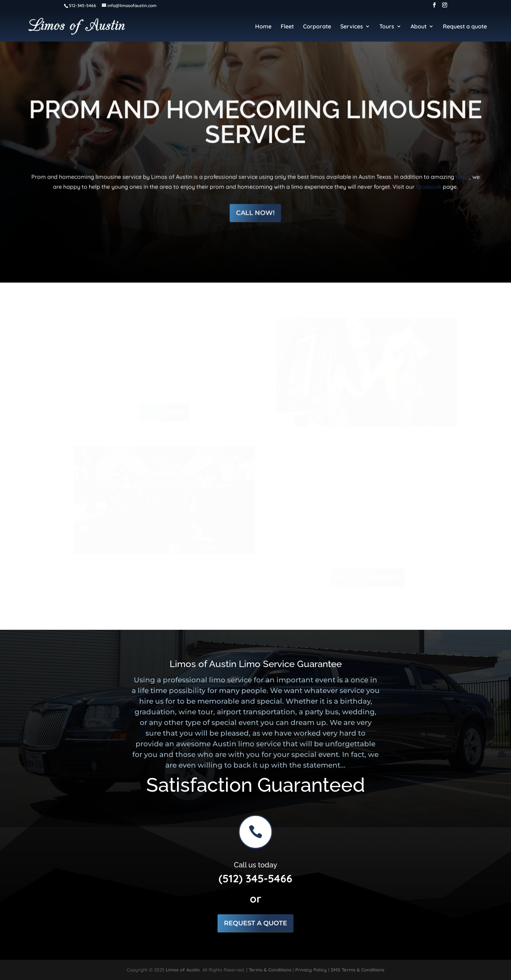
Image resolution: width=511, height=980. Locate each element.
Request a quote (465, 27)
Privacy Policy (311, 970)
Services (352, 27)
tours (458, 171)
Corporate (317, 27)
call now (164, 412)
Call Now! (255, 206)
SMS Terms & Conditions (358, 970)
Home (263, 27)
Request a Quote (366, 578)
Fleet (287, 27)
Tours (387, 27)
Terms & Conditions (270, 970)
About (419, 27)
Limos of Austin (183, 970)
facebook (425, 180)
